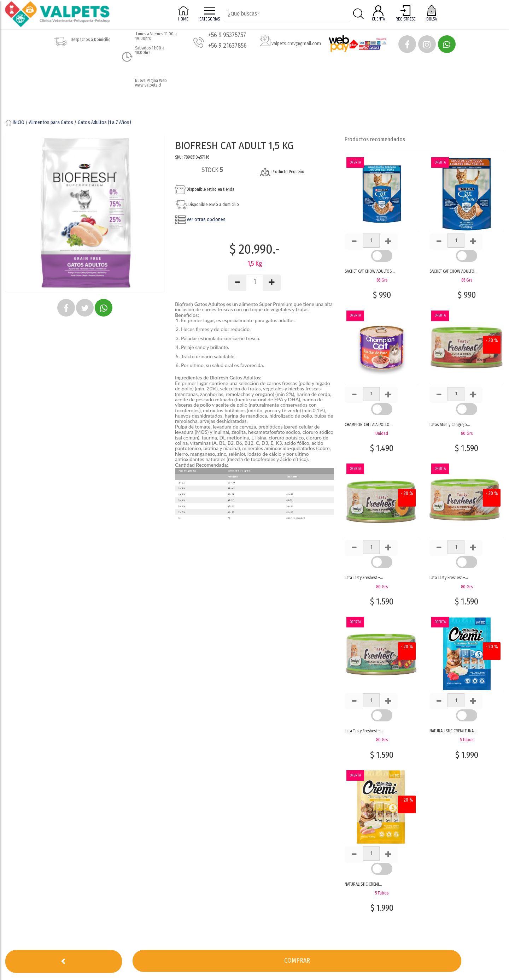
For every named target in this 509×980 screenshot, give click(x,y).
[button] (407, 44)
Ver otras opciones (200, 220)
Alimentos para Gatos (51, 122)
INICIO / (17, 122)
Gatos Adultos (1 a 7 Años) (104, 122)
